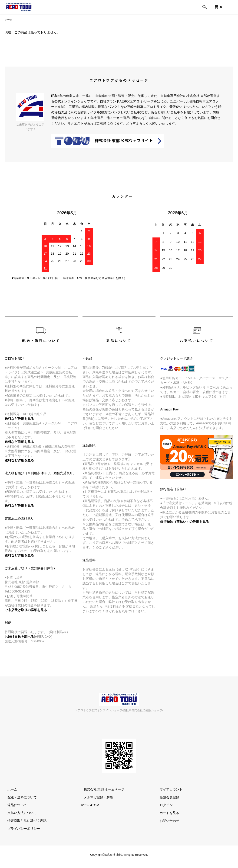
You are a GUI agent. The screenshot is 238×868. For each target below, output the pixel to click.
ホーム (9, 20)
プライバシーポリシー (21, 829)
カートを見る (167, 813)
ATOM (95, 805)
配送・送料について (19, 798)
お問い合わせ (167, 821)
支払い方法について (19, 813)
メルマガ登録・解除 (96, 798)
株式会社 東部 (113, 855)
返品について (14, 805)
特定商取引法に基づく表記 (24, 821)
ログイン (164, 805)
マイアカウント (169, 790)
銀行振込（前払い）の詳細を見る (185, 522)
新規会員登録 (167, 798)
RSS (84, 805)
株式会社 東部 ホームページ (101, 790)
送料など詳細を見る (19, 506)
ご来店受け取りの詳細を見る (26, 610)
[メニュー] (231, 7)
